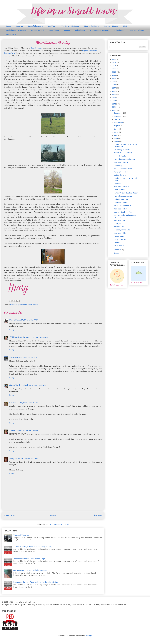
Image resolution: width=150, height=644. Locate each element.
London (67, 30)
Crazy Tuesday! (120, 239)
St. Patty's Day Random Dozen (126, 193)
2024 (114, 66)
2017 (114, 88)
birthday (14, 305)
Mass (30, 305)
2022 (114, 72)
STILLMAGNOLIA (17, 338)
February (118, 250)
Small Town (52, 26)
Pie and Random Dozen (123, 169)
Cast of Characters (35, 26)
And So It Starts (120, 175)
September (119, 123)
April (116, 138)
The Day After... (120, 190)
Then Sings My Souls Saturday (126, 159)
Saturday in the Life (122, 230)
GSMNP (126, 26)
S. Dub (12, 431)
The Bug (117, 243)
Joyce (12, 358)
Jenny (12, 459)
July (116, 129)
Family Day (118, 224)
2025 (114, 62)
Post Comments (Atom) (59, 525)
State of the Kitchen (92, 26)
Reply (12, 330)
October (118, 119)
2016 (114, 91)
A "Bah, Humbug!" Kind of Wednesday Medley (33, 547)
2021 (114, 75)
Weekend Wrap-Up (21, 535)
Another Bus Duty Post (123, 212)
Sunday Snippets (120, 202)
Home (8, 26)
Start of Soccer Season (123, 196)
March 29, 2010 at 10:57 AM (35, 385)
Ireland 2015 (80, 30)
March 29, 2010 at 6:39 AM (27, 320)
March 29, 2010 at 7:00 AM (26, 358)
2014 (114, 97)
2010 (114, 110)
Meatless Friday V (121, 162)
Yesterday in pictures (122, 150)
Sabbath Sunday (120, 156)
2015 (114, 94)
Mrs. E (12, 320)
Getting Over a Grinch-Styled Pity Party (30, 571)
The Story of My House (70, 26)
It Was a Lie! (119, 227)
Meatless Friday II (121, 233)
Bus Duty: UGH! (120, 220)
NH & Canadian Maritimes (100, 30)
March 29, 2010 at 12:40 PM (26, 403)
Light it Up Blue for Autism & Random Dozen (125, 145)
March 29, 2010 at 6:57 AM (37, 338)
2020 (114, 78)
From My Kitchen (111, 26)
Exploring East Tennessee (16, 30)
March (117, 142)
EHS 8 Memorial (120, 246)
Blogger (89, 636)
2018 (114, 85)
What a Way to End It (122, 206)
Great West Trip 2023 (137, 30)
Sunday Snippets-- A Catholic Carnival (126, 179)
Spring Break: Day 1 (121, 199)
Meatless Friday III (121, 209)
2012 (114, 104)
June (116, 132)
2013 (114, 101)
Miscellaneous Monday (123, 153)
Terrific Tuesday (121, 172)
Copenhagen (54, 30)
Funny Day (118, 165)
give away (22, 305)
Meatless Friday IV (121, 187)
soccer (35, 305)
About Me (19, 26)
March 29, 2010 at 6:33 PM (27, 431)
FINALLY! (117, 183)
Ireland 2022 (119, 30)
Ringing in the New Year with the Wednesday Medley (36, 582)
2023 (114, 69)
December (118, 113)
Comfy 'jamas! (119, 236)
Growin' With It (16, 385)
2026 (114, 59)
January (117, 253)
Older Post (97, 516)
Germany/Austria (38, 30)
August (117, 126)
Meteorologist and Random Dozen (125, 216)
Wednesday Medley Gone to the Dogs (29, 559)
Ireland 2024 (11, 34)
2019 (114, 82)
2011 (114, 107)
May (116, 135)
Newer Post (10, 516)
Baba (12, 403)
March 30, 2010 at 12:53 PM (26, 459)
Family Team (37, 48)
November (118, 116)
